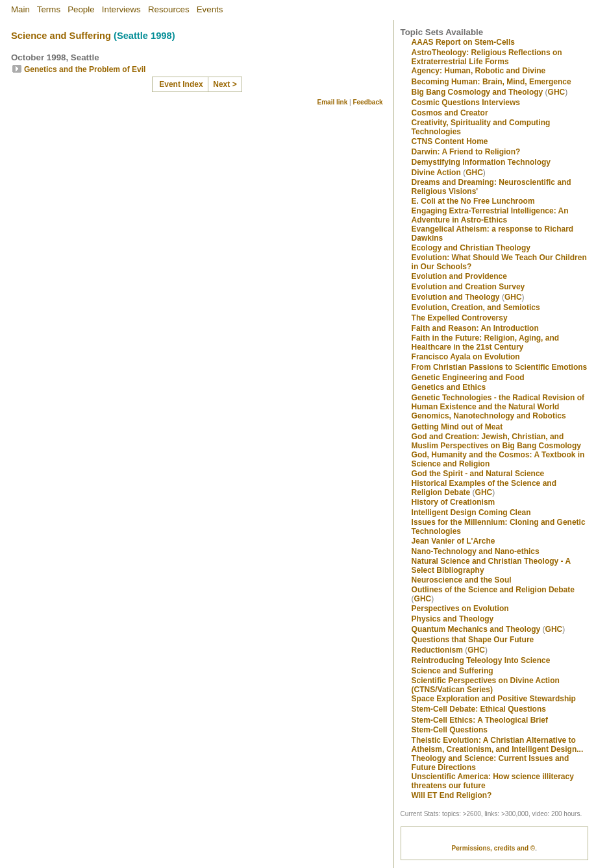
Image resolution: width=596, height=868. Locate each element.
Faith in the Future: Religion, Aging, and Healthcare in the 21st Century (486, 343)
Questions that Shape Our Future (473, 640)
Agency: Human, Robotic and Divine (479, 71)
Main (20, 9)
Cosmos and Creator (450, 113)
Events (210, 9)
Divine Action (436, 173)
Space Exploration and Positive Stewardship (494, 699)
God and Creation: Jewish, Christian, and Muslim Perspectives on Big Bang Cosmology (496, 441)
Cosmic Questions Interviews (466, 102)
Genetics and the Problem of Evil (85, 69)
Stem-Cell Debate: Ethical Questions (479, 709)
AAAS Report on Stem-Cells (463, 42)
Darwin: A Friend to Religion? (466, 152)
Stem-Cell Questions (450, 730)
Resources (169, 9)
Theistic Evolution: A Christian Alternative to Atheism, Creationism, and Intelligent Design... (498, 745)
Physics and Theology (453, 619)
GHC (557, 92)
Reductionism (437, 650)
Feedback (367, 102)
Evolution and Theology (456, 297)
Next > (225, 84)
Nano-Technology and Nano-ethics (476, 551)
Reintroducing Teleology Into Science (481, 660)
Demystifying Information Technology (481, 162)
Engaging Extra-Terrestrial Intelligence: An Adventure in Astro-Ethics (490, 215)
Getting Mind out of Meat (457, 427)
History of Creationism (453, 502)
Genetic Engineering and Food (468, 378)
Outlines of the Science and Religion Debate (493, 590)
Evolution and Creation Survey (468, 287)
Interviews (121, 9)
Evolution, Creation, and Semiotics (476, 307)
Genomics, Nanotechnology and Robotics (489, 416)
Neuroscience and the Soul (462, 580)
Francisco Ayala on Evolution (466, 357)
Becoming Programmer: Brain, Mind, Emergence (491, 82)
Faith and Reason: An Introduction (475, 328)
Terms (49, 9)
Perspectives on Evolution (460, 609)
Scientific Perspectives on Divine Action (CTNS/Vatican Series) (486, 685)
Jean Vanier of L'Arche (453, 541)
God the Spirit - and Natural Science (478, 474)
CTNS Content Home (450, 141)
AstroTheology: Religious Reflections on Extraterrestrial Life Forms (487, 57)
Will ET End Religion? (452, 795)
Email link (333, 102)
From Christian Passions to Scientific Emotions (500, 367)
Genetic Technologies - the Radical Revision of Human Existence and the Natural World (498, 402)
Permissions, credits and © (494, 848)
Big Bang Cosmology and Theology (478, 92)
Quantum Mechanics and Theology (476, 629)
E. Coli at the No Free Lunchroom (473, 201)
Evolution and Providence (459, 276)
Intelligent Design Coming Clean (471, 512)
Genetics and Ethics (449, 387)
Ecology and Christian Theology (471, 248)
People (81, 9)
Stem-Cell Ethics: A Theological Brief (480, 720)
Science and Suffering (61, 36)
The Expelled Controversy (460, 318)
